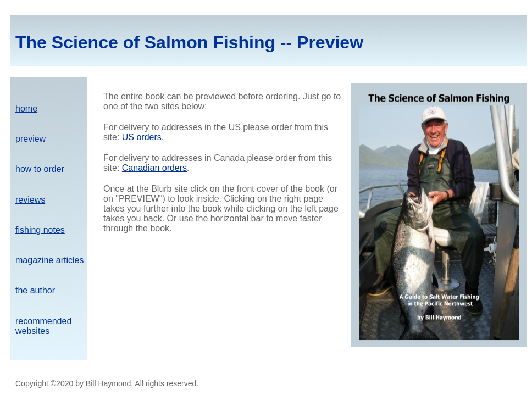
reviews (30, 200)
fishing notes (40, 230)
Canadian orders (154, 168)
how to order (40, 169)
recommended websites (43, 326)
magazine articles (50, 260)
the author (35, 290)
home (26, 109)
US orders (142, 137)
